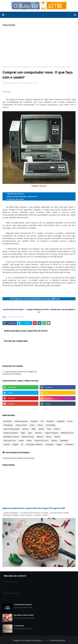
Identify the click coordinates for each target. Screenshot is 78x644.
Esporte (41, 429)
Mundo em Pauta (28, 437)
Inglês (23, 433)
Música (49, 437)
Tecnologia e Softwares (21, 67)
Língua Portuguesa (51, 433)
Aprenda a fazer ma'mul (24, 615)
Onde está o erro (10, 441)
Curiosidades (50, 425)
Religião (15, 444)
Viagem (59, 444)
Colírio (32, 425)
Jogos (30, 433)
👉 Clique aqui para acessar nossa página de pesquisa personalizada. (20, 373)
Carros (70, 421)
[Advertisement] (39, 46)
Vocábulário (69, 444)
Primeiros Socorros (42, 441)
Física (49, 429)
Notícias (57, 437)
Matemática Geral (67, 433)
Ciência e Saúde (21, 425)
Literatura (39, 433)
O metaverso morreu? (23, 604)
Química (54, 441)
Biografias (61, 421)
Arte (42, 421)
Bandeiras (50, 421)
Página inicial (7, 67)
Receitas (7, 444)
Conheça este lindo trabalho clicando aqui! (18, 458)
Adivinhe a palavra (21, 421)
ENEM (34, 429)
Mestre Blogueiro (10, 83)
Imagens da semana (11, 433)
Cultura (40, 425)
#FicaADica (8, 421)
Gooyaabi (45, 640)
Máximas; (40, 437)
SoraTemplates (26, 640)
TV (22, 444)
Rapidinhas (64, 441)
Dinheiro (26, 429)
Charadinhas (8, 425)
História (57, 429)
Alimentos (34, 421)
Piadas (21, 441)
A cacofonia (19, 626)
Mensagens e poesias (11, 437)
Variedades (50, 444)
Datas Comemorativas (12, 429)
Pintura (29, 441)
